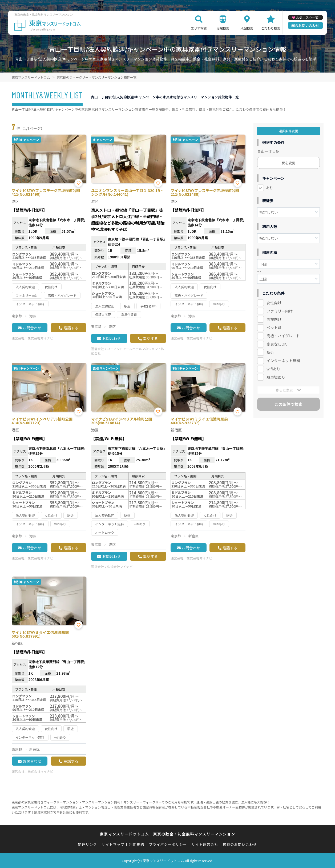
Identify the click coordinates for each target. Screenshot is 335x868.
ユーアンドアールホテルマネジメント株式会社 (128, 351)
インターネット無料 (283, 361)
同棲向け (274, 319)
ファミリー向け (280, 311)
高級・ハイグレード (283, 336)
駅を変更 (288, 163)
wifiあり (273, 369)
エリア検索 (199, 28)
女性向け (274, 303)
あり (269, 188)
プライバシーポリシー (168, 844)
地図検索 (247, 28)
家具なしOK (277, 344)
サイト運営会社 (205, 844)
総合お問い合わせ (305, 25)
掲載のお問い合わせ (240, 844)
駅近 (270, 352)
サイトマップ (113, 844)
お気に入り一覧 (307, 17)
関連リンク (88, 844)
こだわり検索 (271, 28)
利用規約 (137, 844)
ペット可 (274, 327)
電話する (71, 328)
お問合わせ (32, 328)
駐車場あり (276, 377)
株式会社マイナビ (41, 338)
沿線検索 (223, 28)
